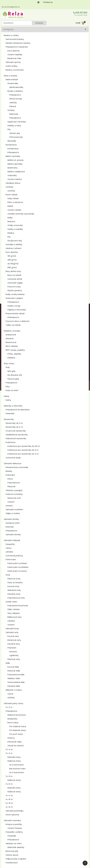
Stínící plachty (12, 815)
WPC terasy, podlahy (15, 350)
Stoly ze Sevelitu (15, 583)
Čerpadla (12, 836)
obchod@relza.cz (12, 7)
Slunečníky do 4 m (14, 427)
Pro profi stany (16, 734)
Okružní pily (15, 133)
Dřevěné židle (14, 686)
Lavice (9, 548)
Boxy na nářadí (14, 275)
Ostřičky (10, 187)
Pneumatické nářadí (15, 314)
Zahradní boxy (12, 629)
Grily (8, 367)
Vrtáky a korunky (15, 225)
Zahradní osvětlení (14, 510)
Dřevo (10, 479)
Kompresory (11, 145)
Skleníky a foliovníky (13, 406)
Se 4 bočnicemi (17, 772)
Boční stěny (13, 723)
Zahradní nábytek (12, 540)
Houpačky (10, 544)
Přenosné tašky (15, 742)
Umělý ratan (11, 602)
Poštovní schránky (14, 494)
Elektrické (14, 114)
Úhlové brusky (16, 99)
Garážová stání (13, 523)
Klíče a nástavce (15, 202)
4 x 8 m (9, 799)
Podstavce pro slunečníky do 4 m (23, 454)
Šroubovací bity (15, 241)
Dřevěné (10, 339)
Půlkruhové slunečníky (16, 439)
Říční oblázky (12, 346)
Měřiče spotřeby (15, 164)
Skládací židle (14, 678)
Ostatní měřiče (15, 179)
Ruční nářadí (12, 195)
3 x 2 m (9, 707)
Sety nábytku (14, 613)
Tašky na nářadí (13, 325)
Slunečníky (9, 419)
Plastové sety (14, 659)
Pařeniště (10, 414)
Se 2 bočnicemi (17, 765)
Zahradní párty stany (14, 703)
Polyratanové (14, 483)
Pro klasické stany (18, 730)
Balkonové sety (15, 617)
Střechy (11, 738)
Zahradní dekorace (13, 464)
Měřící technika (13, 156)
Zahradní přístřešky (15, 811)
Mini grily (12, 371)
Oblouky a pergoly (14, 490)
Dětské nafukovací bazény (18, 43)
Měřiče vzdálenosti (16, 172)
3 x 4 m (9, 749)
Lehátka (9, 552)
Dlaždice (11, 358)
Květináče (10, 475)
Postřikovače (12, 863)
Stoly (8, 575)
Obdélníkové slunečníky (17, 435)
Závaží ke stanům (16, 746)
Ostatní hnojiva (15, 828)
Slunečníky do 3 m (14, 423)
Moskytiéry (12, 719)
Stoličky (11, 698)
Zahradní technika (12, 820)
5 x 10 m (9, 803)
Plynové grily (13, 379)
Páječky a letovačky (17, 310)
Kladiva (11, 233)
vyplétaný (14, 655)
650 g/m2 (12, 268)
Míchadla (12, 141)
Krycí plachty (14, 51)
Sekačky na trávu (14, 844)
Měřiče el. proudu (16, 160)
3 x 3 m (9, 753)
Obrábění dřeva (13, 183)
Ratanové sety (14, 640)
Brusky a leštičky (15, 91)
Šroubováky (13, 83)
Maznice (11, 221)
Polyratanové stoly (16, 598)
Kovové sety (13, 636)
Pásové (13, 106)
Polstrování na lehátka (18, 567)
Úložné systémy (15, 291)
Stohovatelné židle (16, 682)
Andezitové (11, 335)
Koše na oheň (12, 390)
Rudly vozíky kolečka (15, 294)
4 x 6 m (9, 807)
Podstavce (11, 442)
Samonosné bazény (15, 39)
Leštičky (13, 103)
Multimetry (13, 168)
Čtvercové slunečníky (16, 431)
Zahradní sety (12, 632)
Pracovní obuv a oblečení (18, 321)
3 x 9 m (9, 776)
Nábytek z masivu (14, 690)
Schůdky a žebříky (14, 245)
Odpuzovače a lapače (16, 859)
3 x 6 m (9, 784)
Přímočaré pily (16, 137)
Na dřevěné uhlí (15, 375)
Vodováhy (12, 175)
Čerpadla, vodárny (14, 832)
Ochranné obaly (13, 458)
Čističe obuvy (12, 855)
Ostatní (11, 502)
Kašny (7, 396)
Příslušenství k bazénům (17, 47)
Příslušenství (15, 95)
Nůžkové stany (14, 761)
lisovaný (13, 652)
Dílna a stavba (10, 76)
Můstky (9, 471)
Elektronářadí (12, 80)
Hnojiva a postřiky (14, 824)
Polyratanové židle (16, 675)
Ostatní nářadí (14, 210)
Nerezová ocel (14, 498)
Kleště (10, 206)
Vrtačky (11, 110)
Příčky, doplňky (14, 354)
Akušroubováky (16, 87)
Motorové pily (12, 851)
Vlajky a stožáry (13, 513)
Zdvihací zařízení (14, 248)
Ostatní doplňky (15, 55)
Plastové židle (14, 671)
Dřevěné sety (14, 644)
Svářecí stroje (14, 306)
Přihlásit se (48, 2)
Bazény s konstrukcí (15, 70)
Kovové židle (13, 667)
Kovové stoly (13, 586)
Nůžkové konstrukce (17, 715)
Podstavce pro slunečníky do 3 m (23, 450)
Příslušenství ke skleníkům (18, 410)
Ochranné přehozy (14, 556)
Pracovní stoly (14, 287)
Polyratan (12, 648)
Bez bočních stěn (17, 769)
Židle (8, 663)
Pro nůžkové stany (18, 726)
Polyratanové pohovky (18, 606)
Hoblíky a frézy (14, 126)
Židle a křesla (14, 609)
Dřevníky (10, 527)
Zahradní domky (11, 519)
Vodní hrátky (12, 66)
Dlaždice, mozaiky (12, 331)
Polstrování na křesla (17, 563)
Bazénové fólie (14, 58)
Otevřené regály (15, 283)
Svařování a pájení (14, 298)
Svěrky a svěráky (15, 229)
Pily (9, 129)
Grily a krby (9, 364)
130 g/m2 (12, 256)
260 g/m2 (12, 260)
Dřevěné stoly (14, 594)
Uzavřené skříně (15, 279)
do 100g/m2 (13, 264)
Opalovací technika (17, 122)
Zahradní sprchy (13, 62)
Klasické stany (14, 757)
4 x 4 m (9, 795)
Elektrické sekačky (16, 847)
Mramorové (11, 342)
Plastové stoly (14, 579)
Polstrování (11, 560)
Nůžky (10, 218)
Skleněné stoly (14, 590)
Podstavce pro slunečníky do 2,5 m (24, 446)
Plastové (11, 487)
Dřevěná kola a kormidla (17, 467)
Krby (8, 387)
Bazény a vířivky (11, 35)
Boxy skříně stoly (13, 271)
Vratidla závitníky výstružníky (21, 214)
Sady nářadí (13, 198)
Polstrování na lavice (17, 571)
